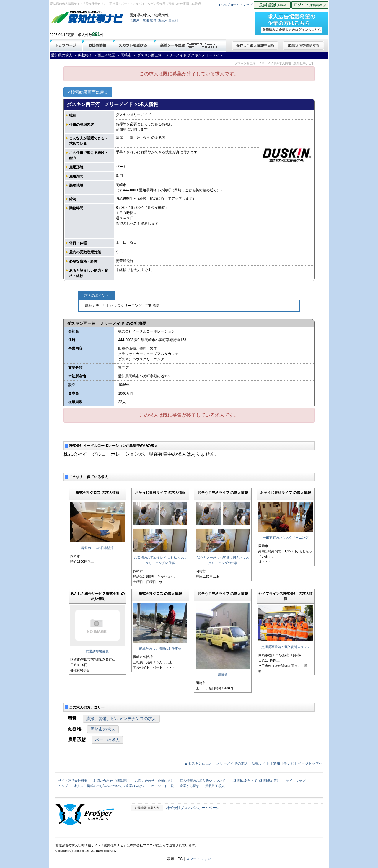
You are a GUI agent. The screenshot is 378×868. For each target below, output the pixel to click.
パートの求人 (107, 740)
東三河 (173, 20)
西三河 (163, 20)
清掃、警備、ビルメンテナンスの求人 (121, 719)
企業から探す (190, 786)
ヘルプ (63, 786)
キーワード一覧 (163, 786)
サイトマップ (296, 781)
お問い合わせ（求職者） (111, 781)
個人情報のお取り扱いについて (203, 781)
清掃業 (223, 675)
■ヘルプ (224, 5)
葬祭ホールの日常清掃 (97, 548)
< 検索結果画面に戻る (88, 92)
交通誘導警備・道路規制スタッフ (286, 647)
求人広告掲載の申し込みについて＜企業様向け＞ (110, 786)
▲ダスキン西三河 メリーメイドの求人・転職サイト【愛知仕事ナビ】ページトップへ (253, 763)
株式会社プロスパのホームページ (193, 808)
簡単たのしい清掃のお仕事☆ (160, 649)
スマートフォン (198, 859)
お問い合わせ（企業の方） (154, 781)
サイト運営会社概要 (73, 781)
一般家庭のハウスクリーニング (286, 538)
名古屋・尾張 (139, 20)
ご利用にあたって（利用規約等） (256, 781)
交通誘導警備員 (97, 651)
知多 (153, 20)
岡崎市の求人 (103, 729)
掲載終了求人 (215, 786)
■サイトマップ (242, 5)
